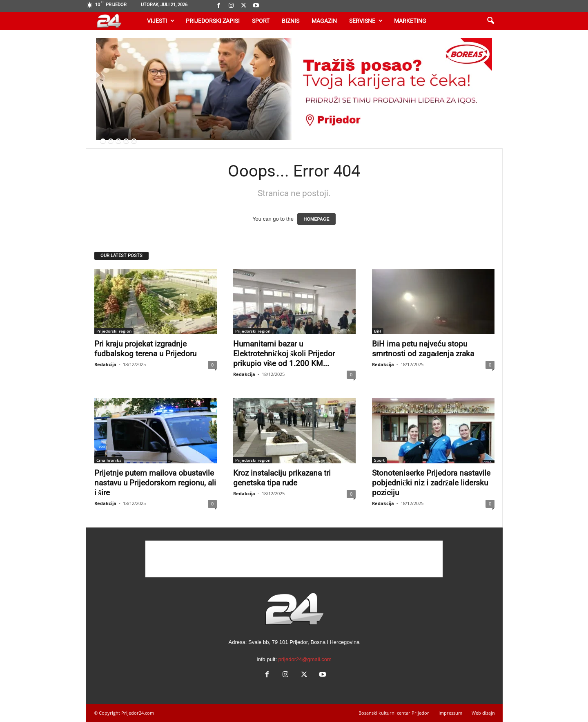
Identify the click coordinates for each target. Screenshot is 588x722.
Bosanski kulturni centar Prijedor (394, 713)
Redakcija (105, 364)
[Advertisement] (294, 559)
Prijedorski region (114, 331)
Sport (261, 21)
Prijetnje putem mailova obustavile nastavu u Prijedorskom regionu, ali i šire (155, 483)
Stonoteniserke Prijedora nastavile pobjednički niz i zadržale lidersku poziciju (431, 483)
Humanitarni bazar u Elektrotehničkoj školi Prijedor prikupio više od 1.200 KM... (284, 354)
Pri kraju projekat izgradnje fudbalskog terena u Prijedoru (145, 349)
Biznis (291, 21)
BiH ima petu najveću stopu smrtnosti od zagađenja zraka (423, 349)
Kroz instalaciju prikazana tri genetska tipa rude (282, 478)
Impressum (450, 713)
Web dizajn (483, 713)
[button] (490, 21)
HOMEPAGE (316, 219)
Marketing (410, 21)
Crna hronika (109, 460)
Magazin (324, 21)
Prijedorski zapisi (213, 21)
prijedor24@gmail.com (305, 659)
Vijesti (161, 21)
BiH (378, 331)
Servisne (366, 21)
